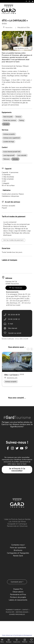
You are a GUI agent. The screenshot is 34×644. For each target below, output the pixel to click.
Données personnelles (17, 614)
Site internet (13, 328)
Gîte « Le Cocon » (12, 375)
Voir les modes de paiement (13, 240)
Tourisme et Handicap (13, 610)
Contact (25, 610)
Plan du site (10, 612)
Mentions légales (22, 612)
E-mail (11, 324)
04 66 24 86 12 (14, 319)
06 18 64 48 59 (14, 315)
